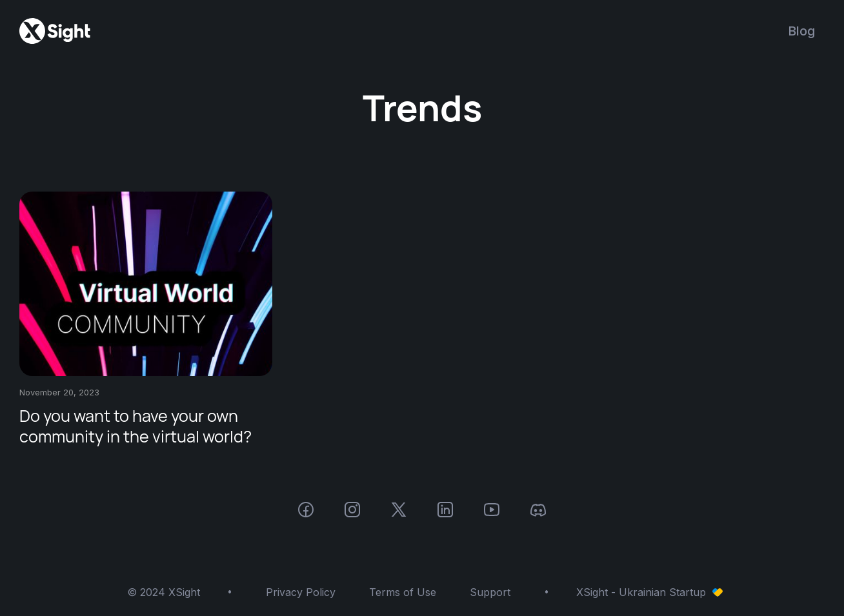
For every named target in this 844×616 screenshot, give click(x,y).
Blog (801, 31)
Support (490, 592)
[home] (55, 31)
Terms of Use (403, 592)
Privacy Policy (301, 592)
